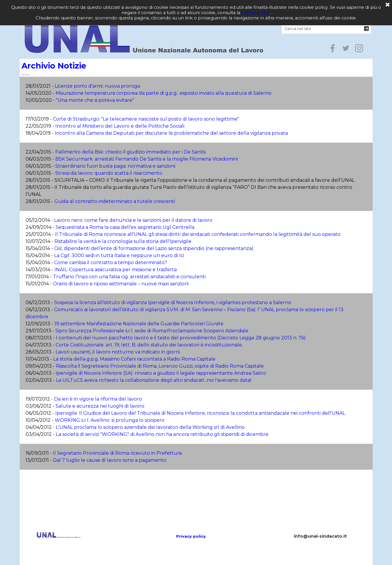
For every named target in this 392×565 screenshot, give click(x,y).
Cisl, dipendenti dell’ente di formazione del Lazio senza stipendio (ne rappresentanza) (154, 248)
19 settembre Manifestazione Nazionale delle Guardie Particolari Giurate (139, 324)
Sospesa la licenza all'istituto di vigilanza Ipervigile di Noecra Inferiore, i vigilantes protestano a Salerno (173, 302)
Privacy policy (191, 536)
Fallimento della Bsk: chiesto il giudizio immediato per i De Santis (130, 152)
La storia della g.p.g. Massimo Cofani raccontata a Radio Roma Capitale (134, 359)
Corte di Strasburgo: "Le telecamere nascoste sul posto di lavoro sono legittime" (146, 119)
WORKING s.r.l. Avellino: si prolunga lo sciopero (110, 420)
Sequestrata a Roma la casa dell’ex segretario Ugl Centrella (125, 227)
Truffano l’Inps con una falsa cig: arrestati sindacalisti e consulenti (129, 277)
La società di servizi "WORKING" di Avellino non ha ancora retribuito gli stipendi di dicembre (162, 434)
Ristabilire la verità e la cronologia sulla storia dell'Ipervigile (123, 241)
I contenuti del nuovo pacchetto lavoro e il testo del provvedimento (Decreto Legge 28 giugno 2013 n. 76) (181, 338)
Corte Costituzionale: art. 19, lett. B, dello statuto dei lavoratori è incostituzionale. (149, 345)
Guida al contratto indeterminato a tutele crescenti (115, 201)
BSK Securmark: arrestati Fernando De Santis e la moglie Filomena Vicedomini (147, 159)
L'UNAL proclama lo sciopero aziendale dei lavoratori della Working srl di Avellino (150, 427)
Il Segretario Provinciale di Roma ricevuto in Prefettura (117, 453)
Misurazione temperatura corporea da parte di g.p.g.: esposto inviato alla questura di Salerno (164, 93)
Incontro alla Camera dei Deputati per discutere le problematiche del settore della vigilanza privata (171, 133)
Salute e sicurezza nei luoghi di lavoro (100, 406)
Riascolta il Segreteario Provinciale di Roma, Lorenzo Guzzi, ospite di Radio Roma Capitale (160, 366)
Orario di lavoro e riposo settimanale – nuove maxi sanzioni (121, 284)
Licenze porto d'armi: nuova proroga (97, 86)
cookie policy (256, 13)
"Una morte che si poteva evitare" (95, 100)
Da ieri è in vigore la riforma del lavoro (98, 399)
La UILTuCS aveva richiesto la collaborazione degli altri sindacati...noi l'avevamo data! (154, 380)
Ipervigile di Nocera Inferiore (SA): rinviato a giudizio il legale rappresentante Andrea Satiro (161, 373)
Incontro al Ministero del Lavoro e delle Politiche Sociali (120, 126)
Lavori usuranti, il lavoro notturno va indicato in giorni (118, 352)
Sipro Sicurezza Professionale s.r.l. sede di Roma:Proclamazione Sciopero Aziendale (152, 331)
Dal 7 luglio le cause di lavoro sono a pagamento (110, 460)
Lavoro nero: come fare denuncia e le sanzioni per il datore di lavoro (133, 220)
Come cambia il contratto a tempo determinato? (111, 262)
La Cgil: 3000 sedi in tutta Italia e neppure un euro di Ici (119, 255)
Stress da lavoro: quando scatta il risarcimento (109, 173)
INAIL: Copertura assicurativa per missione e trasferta (116, 270)
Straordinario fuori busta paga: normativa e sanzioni (115, 166)
